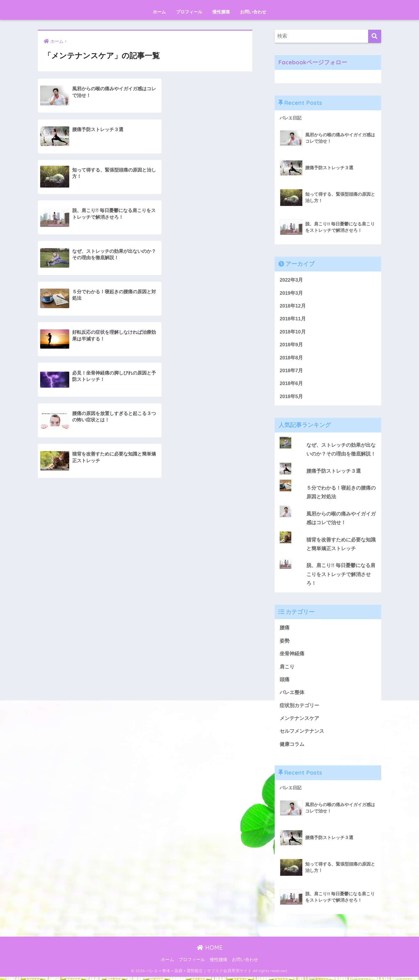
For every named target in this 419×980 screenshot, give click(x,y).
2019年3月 (291, 293)
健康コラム (292, 747)
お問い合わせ (253, 12)
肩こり (287, 669)
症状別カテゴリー (299, 708)
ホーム (159, 12)
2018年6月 (291, 384)
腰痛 (285, 630)
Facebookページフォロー (313, 62)
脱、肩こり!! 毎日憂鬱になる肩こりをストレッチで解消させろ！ (341, 576)
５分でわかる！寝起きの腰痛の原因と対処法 (341, 494)
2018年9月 (291, 345)
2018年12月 (293, 306)
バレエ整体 (292, 695)
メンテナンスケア (299, 721)
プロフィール (189, 12)
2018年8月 (291, 358)
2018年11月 (293, 319)
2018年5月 (291, 397)
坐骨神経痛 (292, 656)
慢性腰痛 (221, 12)
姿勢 (285, 643)
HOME (210, 950)
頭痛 (285, 682)
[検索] (375, 36)
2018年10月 (293, 332)
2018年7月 (291, 371)
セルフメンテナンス (302, 734)
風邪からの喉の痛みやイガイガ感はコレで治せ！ (341, 520)
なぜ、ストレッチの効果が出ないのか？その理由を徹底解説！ (341, 451)
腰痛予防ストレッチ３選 (334, 472)
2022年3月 (291, 280)
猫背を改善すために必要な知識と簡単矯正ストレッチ (341, 546)
